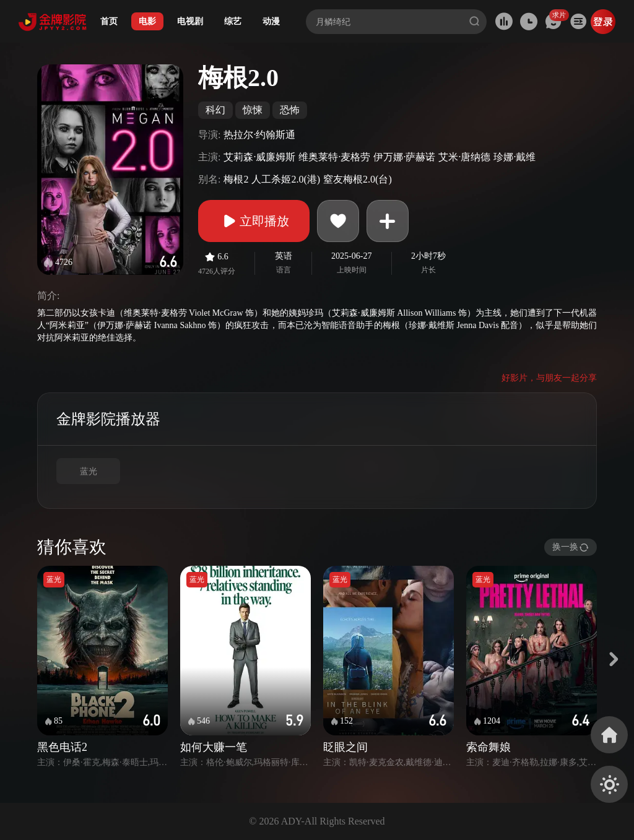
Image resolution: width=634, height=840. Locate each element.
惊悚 (253, 110)
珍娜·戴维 (515, 157)
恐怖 (290, 110)
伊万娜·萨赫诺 (404, 157)
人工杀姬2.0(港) (286, 179)
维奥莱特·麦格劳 (334, 157)
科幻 (215, 110)
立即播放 (254, 221)
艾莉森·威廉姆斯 (259, 157)
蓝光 (89, 471)
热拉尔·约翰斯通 (259, 135)
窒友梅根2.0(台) (358, 179)
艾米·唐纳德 (464, 157)
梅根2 (236, 179)
